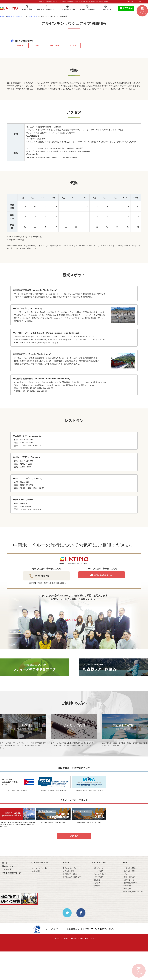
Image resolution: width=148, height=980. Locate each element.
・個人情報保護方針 (130, 883)
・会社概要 (96, 880)
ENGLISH (130, 2)
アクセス (20, 46)
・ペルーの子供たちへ (100, 874)
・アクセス (96, 883)
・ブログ (126, 874)
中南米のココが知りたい (16, 16)
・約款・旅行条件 (129, 877)
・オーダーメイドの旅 (39, 868)
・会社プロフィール (99, 868)
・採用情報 (96, 886)
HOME (3, 16)
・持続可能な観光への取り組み (134, 892)
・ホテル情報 (35, 871)
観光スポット (54, 46)
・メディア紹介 (98, 877)
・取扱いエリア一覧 (69, 868)
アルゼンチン (32, 16)
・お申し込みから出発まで (71, 877)
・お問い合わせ (128, 880)
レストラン (72, 46)
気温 (37, 46)
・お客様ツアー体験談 (69, 874)
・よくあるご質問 (68, 871)
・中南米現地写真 (129, 868)
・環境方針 (127, 889)
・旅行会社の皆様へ (130, 871)
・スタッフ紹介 (98, 871)
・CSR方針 (127, 886)
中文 (140, 2)
